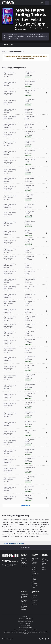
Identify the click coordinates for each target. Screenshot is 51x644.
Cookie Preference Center (25, 628)
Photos (44, 570)
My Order (24, 558)
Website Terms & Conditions (25, 619)
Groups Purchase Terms (25, 623)
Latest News (44, 564)
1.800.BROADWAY (13, 562)
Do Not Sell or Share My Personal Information (26, 630)
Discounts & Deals (35, 587)
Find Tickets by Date (35, 559)
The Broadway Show (45, 560)
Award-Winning (34, 579)
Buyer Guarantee (35, 603)
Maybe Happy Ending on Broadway (13, 543)
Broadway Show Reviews (24, 608)
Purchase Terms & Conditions (25, 621)
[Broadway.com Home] (8, 3)
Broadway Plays (35, 567)
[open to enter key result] (47, 3)
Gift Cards (24, 604)
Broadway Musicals (35, 563)
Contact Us (5, 560)
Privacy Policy (25, 617)
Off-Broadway (35, 583)
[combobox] (46, 3)
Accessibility (35, 600)
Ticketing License (25, 626)
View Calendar (25, 506)
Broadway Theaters (24, 601)
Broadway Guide (24, 597)
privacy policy (30, 632)
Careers (34, 598)
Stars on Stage (34, 570)
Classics (34, 576)
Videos (44, 567)
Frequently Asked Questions (24, 562)
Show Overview (8, 45)
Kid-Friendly (35, 573)
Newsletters (25, 594)
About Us (34, 595)
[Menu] (42, 3)
